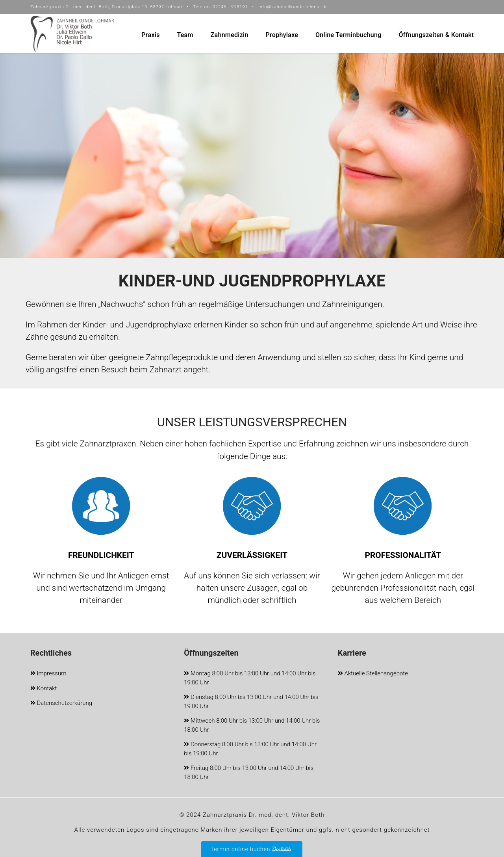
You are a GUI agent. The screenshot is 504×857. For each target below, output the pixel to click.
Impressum (48, 674)
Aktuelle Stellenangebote (373, 674)
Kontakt (44, 689)
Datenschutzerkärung (61, 704)
